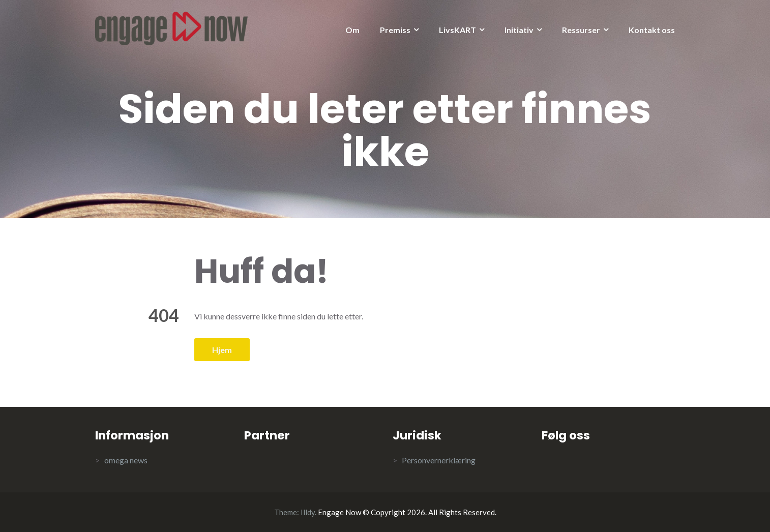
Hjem (222, 350)
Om (352, 30)
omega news (126, 460)
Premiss (395, 30)
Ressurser (581, 30)
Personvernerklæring (439, 460)
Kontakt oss (652, 30)
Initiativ (519, 30)
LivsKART (457, 30)
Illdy (308, 512)
